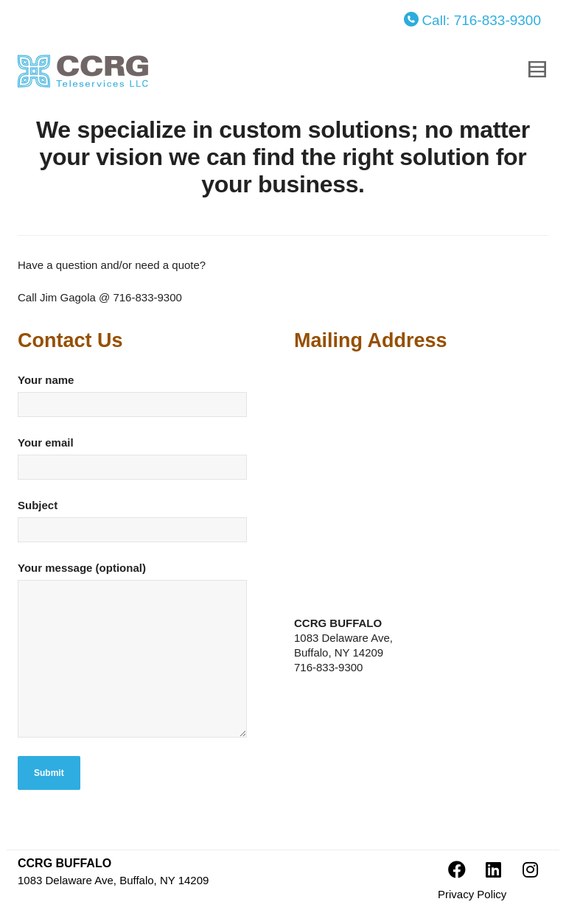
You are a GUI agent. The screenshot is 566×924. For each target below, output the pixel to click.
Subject (139, 528)
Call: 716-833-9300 (472, 20)
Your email (139, 465)
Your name (139, 403)
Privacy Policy (472, 894)
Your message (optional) (139, 657)
